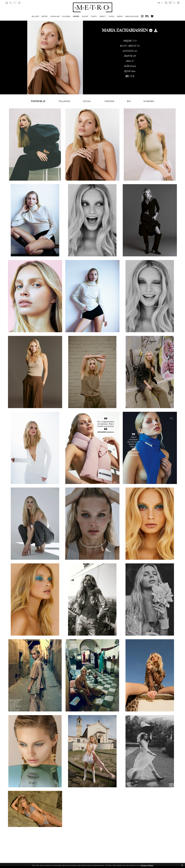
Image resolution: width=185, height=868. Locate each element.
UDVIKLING (55, 16)
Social (87, 101)
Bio (129, 101)
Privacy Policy (147, 865)
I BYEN (111, 16)
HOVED (76, 16)
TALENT (85, 16)
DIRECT (103, 16)
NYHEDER (149, 101)
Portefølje (38, 101)
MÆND (120, 16)
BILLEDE (35, 16)
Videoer (109, 101)
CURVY (94, 16)
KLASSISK (66, 16)
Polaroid (64, 101)
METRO (45, 16)
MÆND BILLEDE (132, 16)
